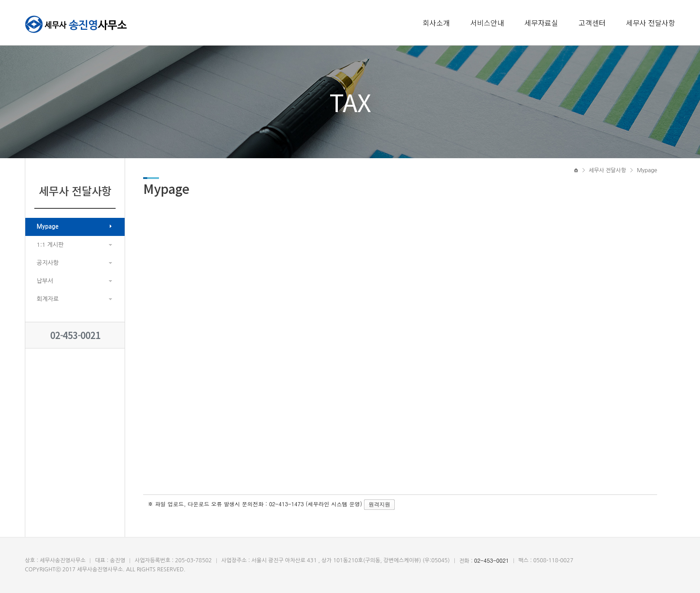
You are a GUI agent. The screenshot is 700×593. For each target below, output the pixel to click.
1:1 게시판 (50, 245)
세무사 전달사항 (651, 23)
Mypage (48, 227)
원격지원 (379, 504)
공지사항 (48, 263)
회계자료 (48, 299)
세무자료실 (541, 23)
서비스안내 (487, 23)
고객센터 (592, 23)
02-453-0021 (75, 335)
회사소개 (436, 23)
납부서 (45, 281)
